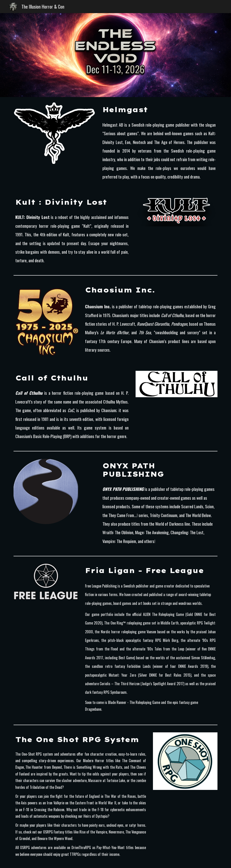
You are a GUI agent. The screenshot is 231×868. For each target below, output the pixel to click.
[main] (159, 110)
